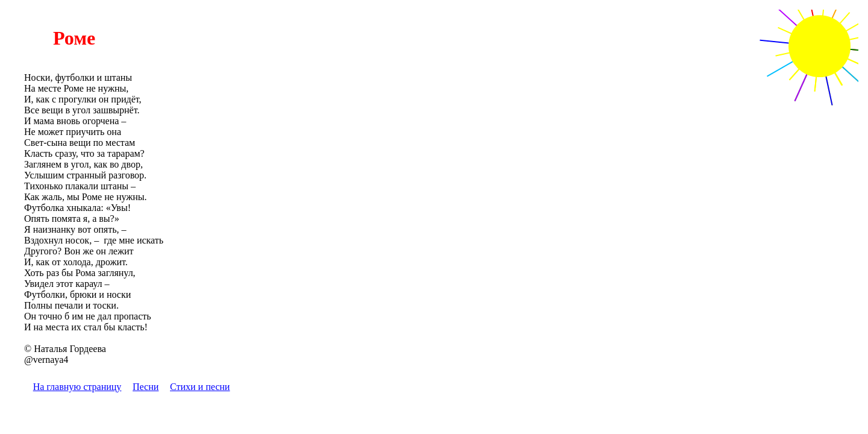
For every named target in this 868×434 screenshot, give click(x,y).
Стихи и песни (200, 387)
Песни (146, 387)
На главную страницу (77, 387)
